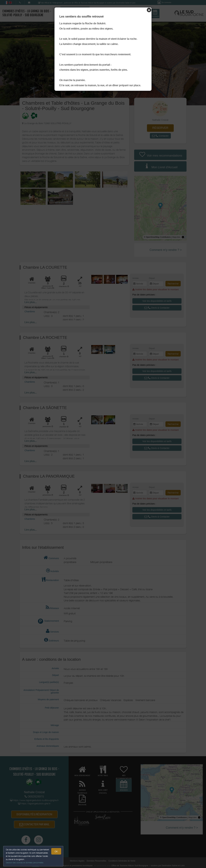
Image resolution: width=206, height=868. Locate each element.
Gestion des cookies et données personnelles (25, 863)
